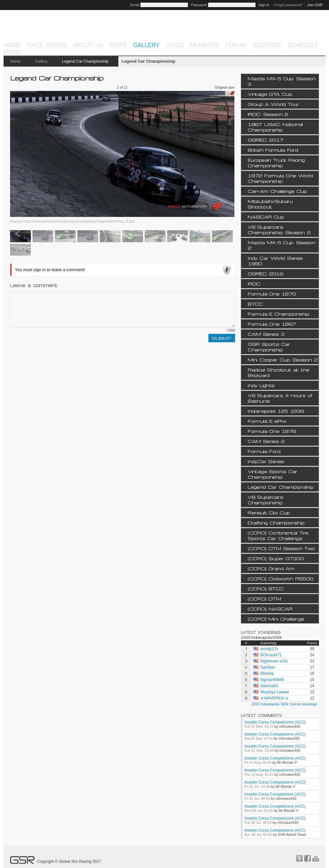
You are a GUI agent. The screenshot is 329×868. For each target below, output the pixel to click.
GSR (27, 29)
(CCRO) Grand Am (271, 568)
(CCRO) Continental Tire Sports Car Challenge (278, 535)
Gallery (146, 45)
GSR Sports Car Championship (269, 347)
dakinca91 (269, 686)
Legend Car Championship (85, 61)
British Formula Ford (273, 150)
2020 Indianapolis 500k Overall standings (284, 704)
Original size (225, 87)
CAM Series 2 (266, 441)
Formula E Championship (278, 314)
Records (267, 45)
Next (190, 154)
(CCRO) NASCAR (270, 609)
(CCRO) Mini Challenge (276, 619)
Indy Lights (261, 385)
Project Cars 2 (289, 30)
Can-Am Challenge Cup (277, 191)
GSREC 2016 (265, 274)
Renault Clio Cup (269, 513)
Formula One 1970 (272, 294)
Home (12, 45)
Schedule (303, 45)
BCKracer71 (271, 655)
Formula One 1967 (272, 324)
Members (204, 45)
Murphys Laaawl (275, 692)
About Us (88, 45)
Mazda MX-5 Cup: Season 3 (282, 81)
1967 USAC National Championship (275, 127)
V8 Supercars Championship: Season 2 (279, 230)
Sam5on (268, 667)
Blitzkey (267, 673)
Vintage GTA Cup (270, 94)
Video (175, 45)
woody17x (269, 649)
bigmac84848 (272, 680)
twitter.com (299, 858)
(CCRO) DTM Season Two (281, 548)
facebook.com (308, 858)
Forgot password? (288, 5)
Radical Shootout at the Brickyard (278, 372)
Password (199, 5)
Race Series (47, 45)
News (118, 45)
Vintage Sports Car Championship (272, 474)
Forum (236, 45)
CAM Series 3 (266, 334)
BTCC (255, 304)
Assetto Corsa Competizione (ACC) (275, 722)
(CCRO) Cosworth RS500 (281, 579)
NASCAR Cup (266, 217)
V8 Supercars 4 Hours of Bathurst (280, 398)
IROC (254, 284)
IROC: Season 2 (268, 114)
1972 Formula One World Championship (280, 178)
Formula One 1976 (272, 431)
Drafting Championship (276, 523)
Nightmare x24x (274, 661)
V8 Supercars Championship (265, 500)
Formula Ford (264, 451)
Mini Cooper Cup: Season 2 (283, 360)
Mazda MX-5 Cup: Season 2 (282, 245)
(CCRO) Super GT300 (276, 558)
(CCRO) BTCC (266, 589)
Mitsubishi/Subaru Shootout (270, 204)
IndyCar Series (266, 461)
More (12, 52)
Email (135, 5)
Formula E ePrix (267, 421)
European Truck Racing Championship (276, 163)
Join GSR (315, 5)
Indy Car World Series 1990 (275, 261)
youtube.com (316, 858)
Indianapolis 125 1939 (276, 411)
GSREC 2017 (265, 140)
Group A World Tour (273, 104)
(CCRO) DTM (264, 599)
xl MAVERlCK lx (274, 698)
